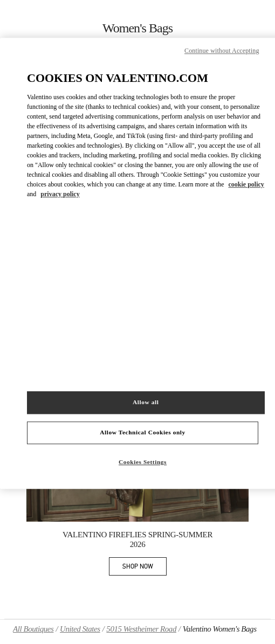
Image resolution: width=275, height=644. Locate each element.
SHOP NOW (145, 568)
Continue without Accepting (222, 51)
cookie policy (246, 184)
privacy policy (60, 194)
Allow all (146, 402)
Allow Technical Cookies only (142, 432)
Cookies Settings (143, 462)
